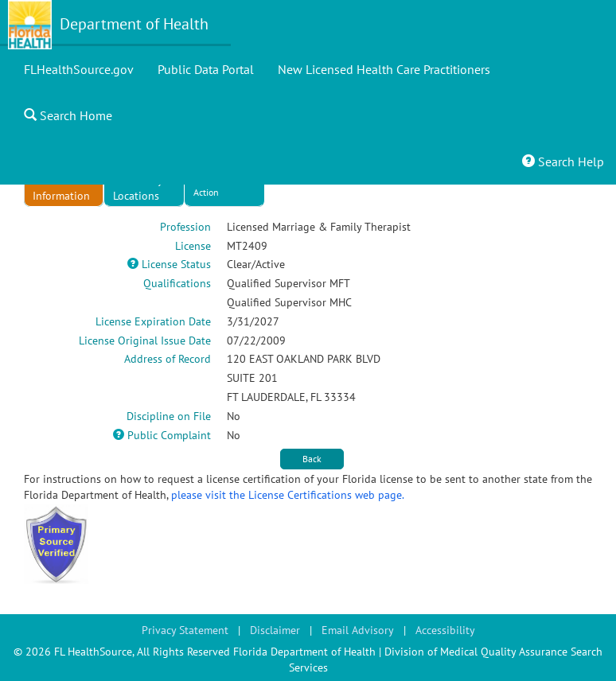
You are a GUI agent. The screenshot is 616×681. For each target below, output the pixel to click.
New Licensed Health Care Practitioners (384, 69)
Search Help (563, 161)
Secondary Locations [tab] (138, 188)
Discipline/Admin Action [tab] (228, 185)
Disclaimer (275, 630)
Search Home (68, 115)
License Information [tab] (61, 188)
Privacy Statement (185, 630)
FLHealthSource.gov (79, 69)
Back (312, 459)
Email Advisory (358, 630)
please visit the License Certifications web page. (288, 495)
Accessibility (445, 630)
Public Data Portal (206, 69)
